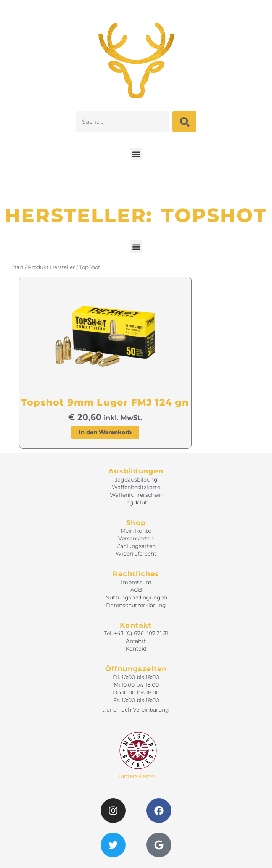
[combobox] (122, 122)
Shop (136, 523)
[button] (136, 154)
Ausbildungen (136, 471)
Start (17, 267)
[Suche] (184, 122)
